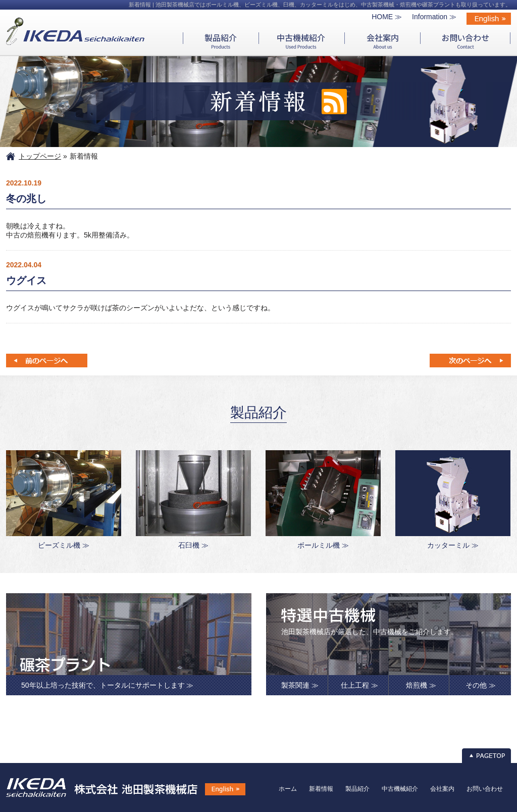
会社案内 (442, 789)
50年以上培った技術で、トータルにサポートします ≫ (107, 685)
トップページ (40, 156)
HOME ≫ (387, 17)
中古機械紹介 (400, 789)
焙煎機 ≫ (421, 685)
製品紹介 (357, 789)
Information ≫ (434, 17)
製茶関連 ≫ (300, 685)
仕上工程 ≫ (359, 685)
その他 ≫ (481, 685)
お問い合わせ (485, 789)
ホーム (288, 789)
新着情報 (321, 789)
